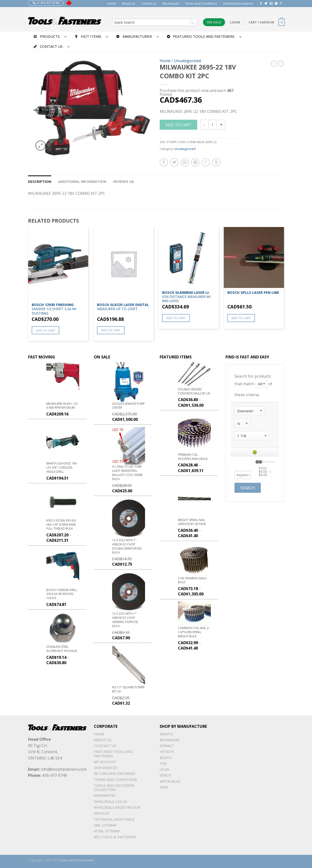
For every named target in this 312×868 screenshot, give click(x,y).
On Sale (214, 22)
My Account (171, 3)
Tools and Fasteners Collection (114, 788)
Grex (164, 787)
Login (235, 22)
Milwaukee (170, 740)
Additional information (82, 182)
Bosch (166, 758)
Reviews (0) (124, 182)
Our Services (106, 768)
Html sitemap (107, 831)
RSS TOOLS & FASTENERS (115, 837)
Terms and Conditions (201, 3)
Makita (166, 734)
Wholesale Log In (110, 802)
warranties (105, 795)
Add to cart (178, 125)
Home (112, 3)
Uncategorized (187, 61)
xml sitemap (105, 825)
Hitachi (167, 752)
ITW (163, 764)
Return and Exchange (115, 774)
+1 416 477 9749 (46, 3)
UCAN (164, 769)
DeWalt (167, 746)
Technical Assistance (238, 3)
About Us (129, 3)
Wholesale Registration (117, 807)
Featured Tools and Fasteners (113, 754)
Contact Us (149, 3)
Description (40, 182)
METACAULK (170, 781)
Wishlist (102, 813)
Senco (165, 775)
